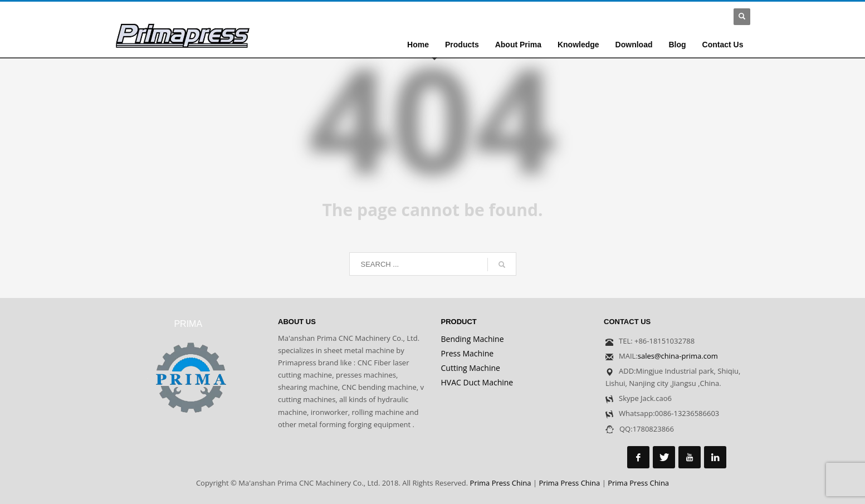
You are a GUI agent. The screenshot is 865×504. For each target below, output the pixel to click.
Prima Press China (501, 483)
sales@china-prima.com (678, 356)
